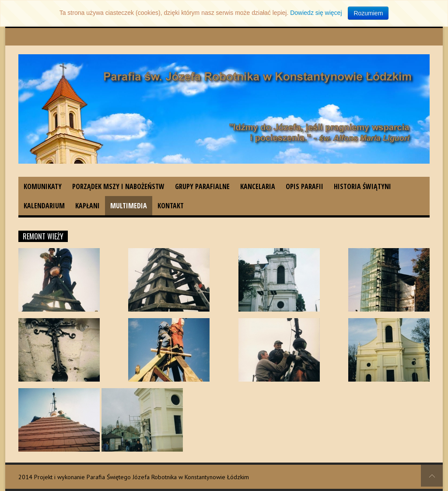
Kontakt (171, 206)
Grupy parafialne (202, 186)
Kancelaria (258, 186)
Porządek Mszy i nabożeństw (118, 186)
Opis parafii (304, 186)
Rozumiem (368, 13)
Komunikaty (43, 186)
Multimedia (129, 206)
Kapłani (87, 206)
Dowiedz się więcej (316, 13)
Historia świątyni (362, 186)
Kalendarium (44, 206)
